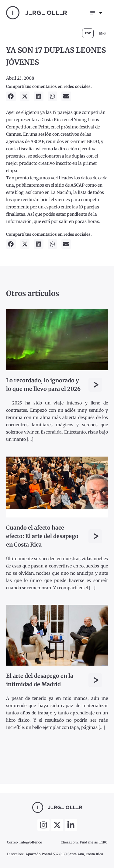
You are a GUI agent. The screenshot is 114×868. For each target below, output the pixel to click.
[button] (11, 96)
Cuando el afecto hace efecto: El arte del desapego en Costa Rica (42, 536)
